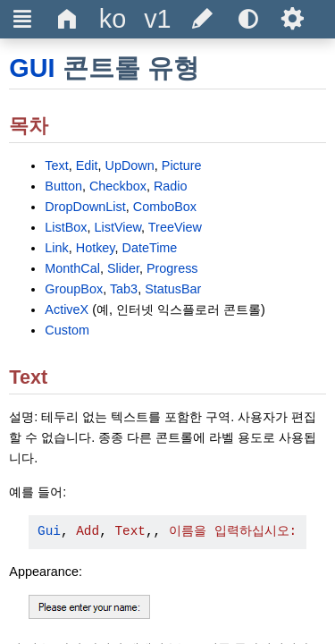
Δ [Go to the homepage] (67, 19)
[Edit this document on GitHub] (203, 19)
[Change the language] (113, 19)
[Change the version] (157, 19)
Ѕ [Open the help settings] (293, 19)
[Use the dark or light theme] (247, 19)
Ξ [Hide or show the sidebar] (23, 19)
